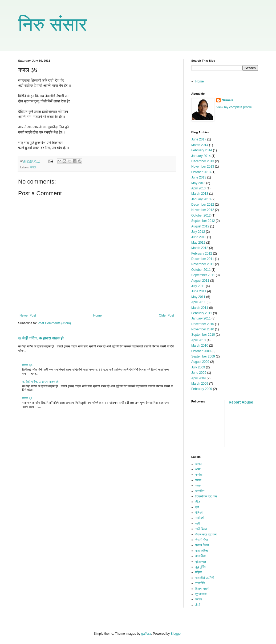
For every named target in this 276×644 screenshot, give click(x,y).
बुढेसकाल (201, 562)
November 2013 (203, 167)
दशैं (197, 507)
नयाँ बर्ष (199, 518)
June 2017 (199, 139)
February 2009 (202, 389)
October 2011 (201, 270)
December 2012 (203, 205)
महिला (199, 572)
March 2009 (200, 384)
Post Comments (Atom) (54, 323)
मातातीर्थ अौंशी (205, 578)
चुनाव (198, 485)
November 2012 (203, 210)
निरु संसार (52, 24)
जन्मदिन (200, 491)
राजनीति (200, 583)
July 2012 (198, 232)
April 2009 (198, 378)
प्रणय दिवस (202, 545)
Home (98, 315)
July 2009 (198, 367)
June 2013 (199, 177)
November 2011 (203, 264)
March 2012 (200, 248)
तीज (198, 502)
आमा (198, 469)
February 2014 (202, 150)
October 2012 (201, 215)
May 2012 (198, 243)
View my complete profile (234, 107)
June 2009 (199, 373)
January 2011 (201, 318)
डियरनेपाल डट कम (206, 496)
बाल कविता (202, 551)
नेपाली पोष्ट (202, 540)
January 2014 (201, 156)
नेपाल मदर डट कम (206, 534)
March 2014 (200, 145)
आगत (198, 464)
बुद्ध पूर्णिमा (201, 567)
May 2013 (198, 183)
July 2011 (198, 286)
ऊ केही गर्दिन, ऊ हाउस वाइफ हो (41, 338)
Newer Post (28, 315)
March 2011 (200, 308)
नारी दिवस (201, 529)
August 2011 (200, 281)
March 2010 (200, 346)
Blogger (176, 634)
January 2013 (201, 199)
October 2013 (201, 172)
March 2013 (200, 194)
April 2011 (198, 302)
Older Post (166, 315)
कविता (199, 475)
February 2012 (202, 254)
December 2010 (203, 324)
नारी (198, 523)
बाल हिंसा (200, 556)
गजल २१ (27, 365)
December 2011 (203, 259)
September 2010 (203, 335)
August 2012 (200, 226)
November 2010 (203, 329)
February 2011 (202, 313)
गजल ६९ (27, 398)
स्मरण (199, 599)
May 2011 (198, 297)
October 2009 (201, 351)
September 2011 (203, 275)
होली (198, 605)
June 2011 (199, 291)
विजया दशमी (202, 589)
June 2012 (199, 237)
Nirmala (228, 100)
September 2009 (203, 356)
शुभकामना (201, 594)
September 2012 (203, 221)
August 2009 (200, 362)
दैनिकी (199, 513)
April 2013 (198, 188)
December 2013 (203, 161)
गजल (33, 167)
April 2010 (198, 340)
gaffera (146, 634)
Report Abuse (241, 402)
